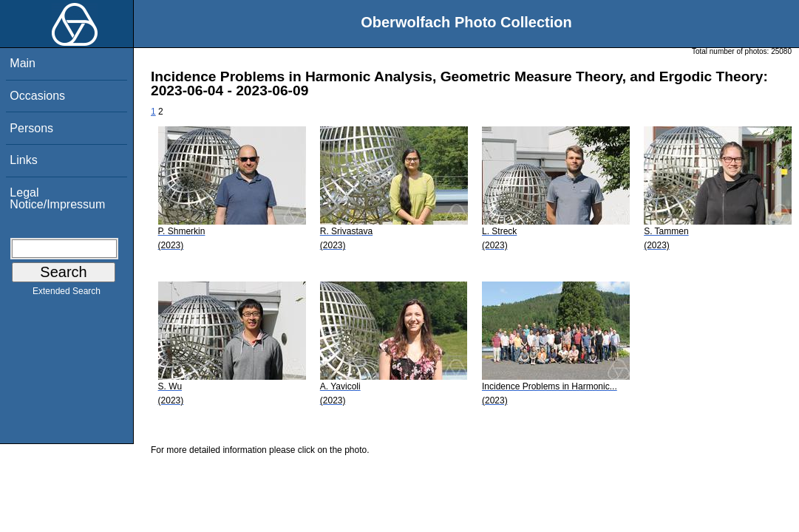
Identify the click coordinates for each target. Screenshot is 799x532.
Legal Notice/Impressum (57, 198)
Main (23, 63)
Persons (31, 128)
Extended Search (67, 294)
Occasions (37, 96)
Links (23, 160)
